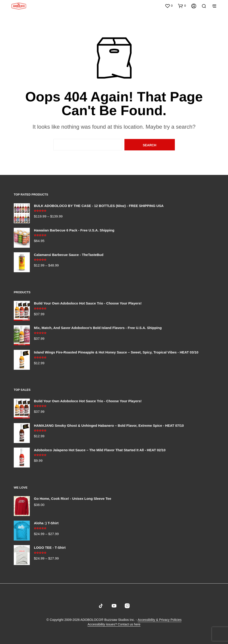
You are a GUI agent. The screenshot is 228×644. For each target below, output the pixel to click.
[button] (169, 6)
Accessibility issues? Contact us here (114, 624)
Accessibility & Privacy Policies (160, 620)
